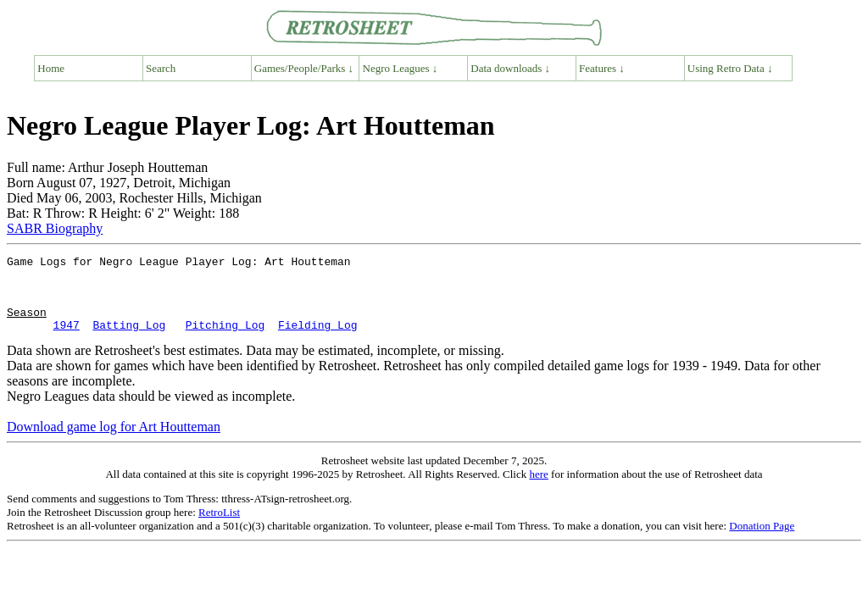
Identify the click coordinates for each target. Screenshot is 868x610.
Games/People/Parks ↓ (304, 68)
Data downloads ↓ (510, 68)
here (538, 489)
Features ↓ (602, 68)
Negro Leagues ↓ (401, 68)
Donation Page (762, 541)
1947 (67, 340)
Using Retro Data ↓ (730, 68)
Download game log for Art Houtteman (114, 442)
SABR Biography (55, 228)
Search (161, 68)
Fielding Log (318, 340)
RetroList (219, 527)
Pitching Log (225, 340)
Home (51, 68)
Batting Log (129, 340)
